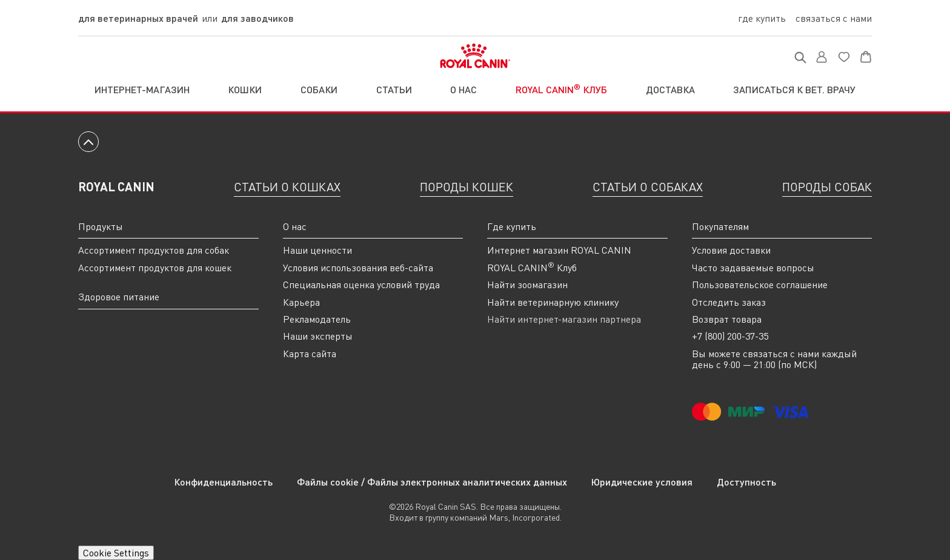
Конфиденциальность (223, 482)
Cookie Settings (116, 553)
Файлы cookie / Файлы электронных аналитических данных (432, 482)
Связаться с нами (834, 18)
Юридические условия (642, 482)
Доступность (746, 482)
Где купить (762, 18)
